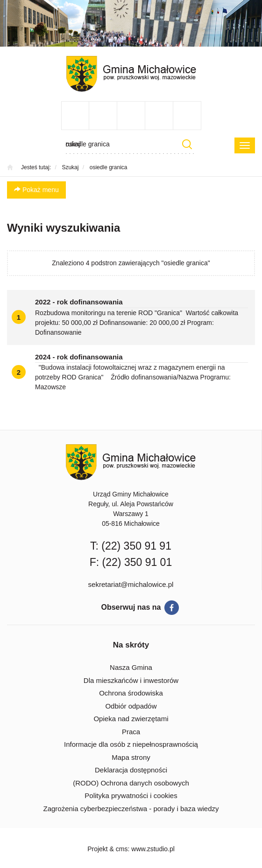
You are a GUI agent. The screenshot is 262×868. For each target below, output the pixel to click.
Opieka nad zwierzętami (131, 719)
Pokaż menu (36, 190)
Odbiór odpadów (131, 706)
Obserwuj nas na (131, 607)
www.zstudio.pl (153, 849)
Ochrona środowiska (131, 693)
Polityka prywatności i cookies (131, 796)
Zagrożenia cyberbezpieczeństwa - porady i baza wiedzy (131, 809)
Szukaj (187, 144)
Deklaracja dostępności (131, 770)
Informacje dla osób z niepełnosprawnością (131, 744)
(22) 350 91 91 (136, 546)
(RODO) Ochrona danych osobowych (131, 783)
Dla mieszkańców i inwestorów (131, 680)
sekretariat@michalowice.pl (131, 584)
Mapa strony (131, 757)
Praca (131, 732)
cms (122, 849)
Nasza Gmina (131, 667)
